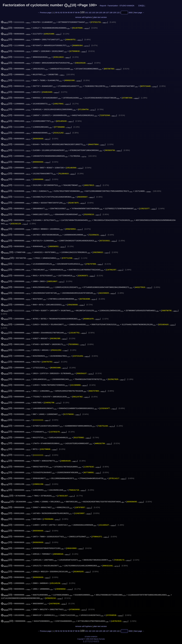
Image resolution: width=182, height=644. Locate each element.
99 (79, 13)
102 (90, 13)
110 (118, 13)
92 (61, 13)
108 (111, 13)
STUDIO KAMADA (127, 6)
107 (107, 13)
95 (69, 13)
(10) (7, 22)
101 (87, 13)
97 (74, 13)
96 (71, 13)
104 (97, 13)
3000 (130, 13)
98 (76, 13)
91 (59, 13)
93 (64, 13)
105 (100, 13)
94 (66, 13)
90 (56, 13)
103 (94, 13)
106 (104, 13)
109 (114, 13)
